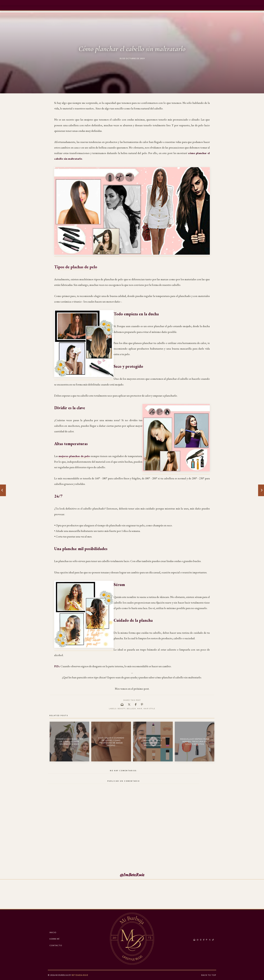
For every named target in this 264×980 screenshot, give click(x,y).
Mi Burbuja (62, 975)
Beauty (122, 709)
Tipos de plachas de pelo (76, 267)
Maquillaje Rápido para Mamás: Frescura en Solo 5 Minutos (195, 741)
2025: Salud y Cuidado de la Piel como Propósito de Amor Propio (111, 742)
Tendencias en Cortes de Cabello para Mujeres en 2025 (69, 741)
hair (140, 709)
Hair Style (149, 709)
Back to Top (209, 975)
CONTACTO (56, 945)
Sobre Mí (54, 939)
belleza (131, 709)
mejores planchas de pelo (74, 456)
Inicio (53, 932)
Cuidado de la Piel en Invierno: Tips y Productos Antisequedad (153, 742)
